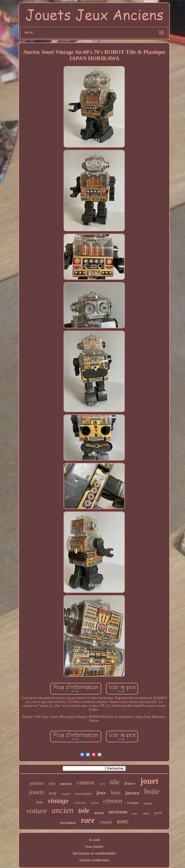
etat (39, 802)
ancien (63, 810)
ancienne (118, 812)
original (148, 803)
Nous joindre (94, 847)
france (130, 783)
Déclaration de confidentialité (94, 853)
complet (66, 794)
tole (84, 810)
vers (102, 784)
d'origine (133, 803)
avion (99, 813)
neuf (52, 793)
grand (158, 813)
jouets (36, 792)
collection (80, 803)
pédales (37, 783)
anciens (66, 784)
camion (86, 782)
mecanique (83, 794)
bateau (95, 803)
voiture (37, 811)
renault (106, 822)
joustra (132, 793)
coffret (145, 813)
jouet (149, 781)
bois (116, 792)
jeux (101, 793)
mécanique (68, 823)
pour (135, 814)
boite (152, 791)
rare (88, 820)
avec (123, 821)
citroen (113, 801)
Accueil (94, 840)
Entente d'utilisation (94, 860)
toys (52, 783)
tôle (115, 782)
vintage (58, 801)
